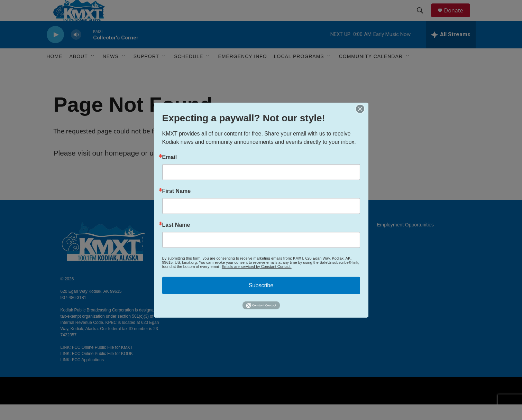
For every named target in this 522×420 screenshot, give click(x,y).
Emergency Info (242, 72)
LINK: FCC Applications (82, 375)
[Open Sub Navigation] (93, 72)
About (201, 240)
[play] (55, 50)
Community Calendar (371, 72)
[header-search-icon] (423, 18)
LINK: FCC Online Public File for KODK (97, 369)
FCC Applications (304, 256)
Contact (203, 256)
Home (55, 72)
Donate (458, 18)
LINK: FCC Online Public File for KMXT (97, 363)
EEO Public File (303, 240)
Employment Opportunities (405, 240)
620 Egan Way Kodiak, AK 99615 (91, 307)
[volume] (76, 50)
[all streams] (451, 50)
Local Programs (299, 72)
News (111, 72)
